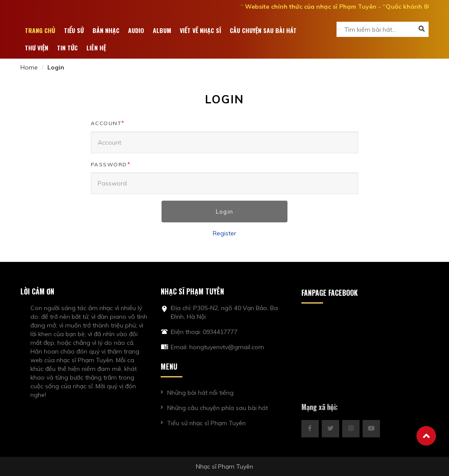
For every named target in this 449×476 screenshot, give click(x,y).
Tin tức (67, 48)
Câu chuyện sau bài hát (263, 30)
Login (224, 212)
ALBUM (162, 30)
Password (111, 164)
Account (108, 123)
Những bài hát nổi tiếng (200, 393)
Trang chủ (40, 30)
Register (224, 233)
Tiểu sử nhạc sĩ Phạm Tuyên (206, 423)
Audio (136, 30)
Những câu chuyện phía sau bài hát (218, 408)
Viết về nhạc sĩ (200, 30)
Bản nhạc (106, 30)
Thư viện (36, 48)
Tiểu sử (74, 30)
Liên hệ (96, 48)
